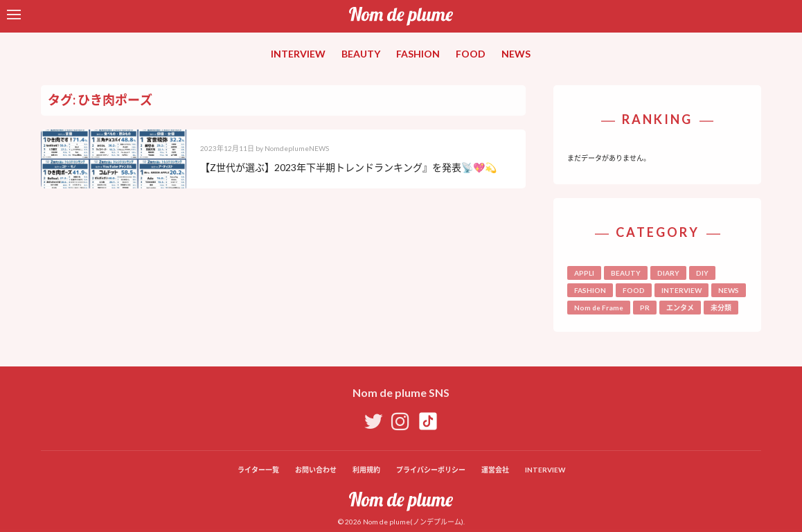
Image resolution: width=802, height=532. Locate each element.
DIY (702, 273)
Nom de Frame (599, 308)
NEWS (516, 54)
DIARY (668, 273)
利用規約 (366, 470)
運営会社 (495, 470)
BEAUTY (361, 54)
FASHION (418, 54)
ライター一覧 (258, 470)
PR (645, 308)
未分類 (721, 308)
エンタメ (680, 308)
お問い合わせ (316, 470)
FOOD (471, 54)
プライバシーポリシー (431, 470)
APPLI (584, 273)
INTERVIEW (298, 54)
